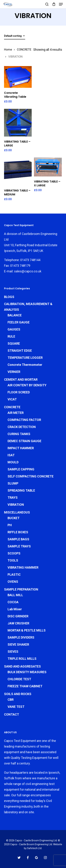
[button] (61, 4)
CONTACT (12, 714)
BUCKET (14, 518)
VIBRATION (16, 505)
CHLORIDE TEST (19, 679)
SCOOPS (14, 553)
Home (8, 50)
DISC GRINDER (18, 616)
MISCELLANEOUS (17, 512)
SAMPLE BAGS (18, 539)
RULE (11, 336)
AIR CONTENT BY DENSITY (27, 385)
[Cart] (54, 4)
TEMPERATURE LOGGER (25, 358)
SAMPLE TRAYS (19, 546)
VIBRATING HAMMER (23, 567)
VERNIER (14, 372)
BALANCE (15, 315)
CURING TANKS (19, 434)
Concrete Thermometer (25, 365)
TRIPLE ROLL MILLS (22, 659)
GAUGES (14, 329)
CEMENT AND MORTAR (21, 380)
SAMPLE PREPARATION (21, 589)
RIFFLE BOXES (18, 532)
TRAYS (13, 498)
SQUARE (14, 343)
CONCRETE (24, 50)
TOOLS (13, 560)
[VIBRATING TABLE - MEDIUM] (18, 172)
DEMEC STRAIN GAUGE (24, 441)
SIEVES (13, 652)
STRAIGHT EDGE (20, 351)
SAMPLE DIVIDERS (21, 637)
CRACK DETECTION (22, 427)
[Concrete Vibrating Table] (18, 77)
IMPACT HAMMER (21, 448)
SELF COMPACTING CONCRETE (31, 476)
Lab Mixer (15, 609)
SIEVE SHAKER (18, 644)
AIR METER (16, 413)
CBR (11, 700)
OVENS (13, 582)
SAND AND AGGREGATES (22, 666)
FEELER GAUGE (19, 322)
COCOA (13, 602)
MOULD (13, 462)
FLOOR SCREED (19, 392)
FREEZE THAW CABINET (25, 686)
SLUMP (13, 483)
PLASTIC (14, 575)
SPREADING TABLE (21, 490)
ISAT (11, 455)
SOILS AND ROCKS (18, 694)
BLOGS (9, 297)
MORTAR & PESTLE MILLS (27, 630)
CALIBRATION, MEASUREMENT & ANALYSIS (28, 307)
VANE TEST (16, 707)
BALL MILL (15, 595)
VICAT (12, 399)
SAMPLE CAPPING (21, 469)
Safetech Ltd (34, 848)
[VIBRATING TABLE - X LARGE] (48, 167)
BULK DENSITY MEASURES (27, 672)
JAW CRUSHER (18, 623)
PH (10, 525)
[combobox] (15, 36)
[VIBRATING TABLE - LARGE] (18, 123)
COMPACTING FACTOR (24, 420)
